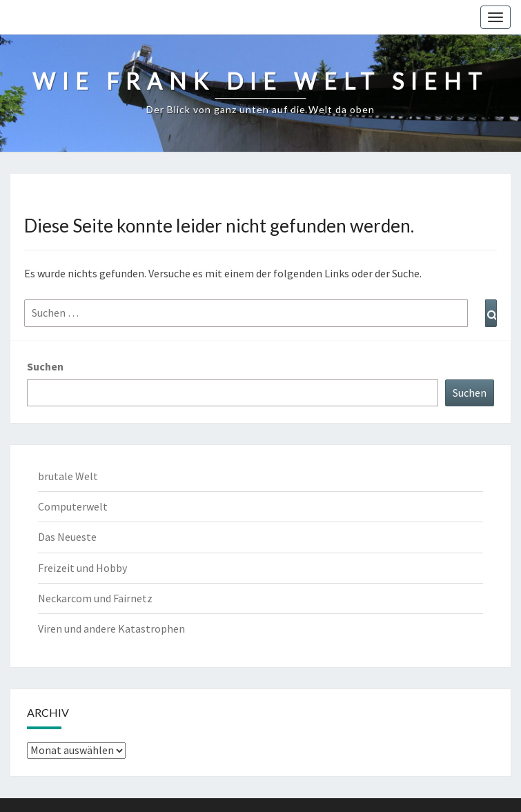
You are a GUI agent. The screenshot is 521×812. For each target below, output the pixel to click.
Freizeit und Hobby (82, 568)
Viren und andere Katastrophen (111, 628)
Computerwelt (73, 506)
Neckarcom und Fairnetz (95, 598)
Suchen (45, 366)
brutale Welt (68, 476)
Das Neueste (67, 537)
